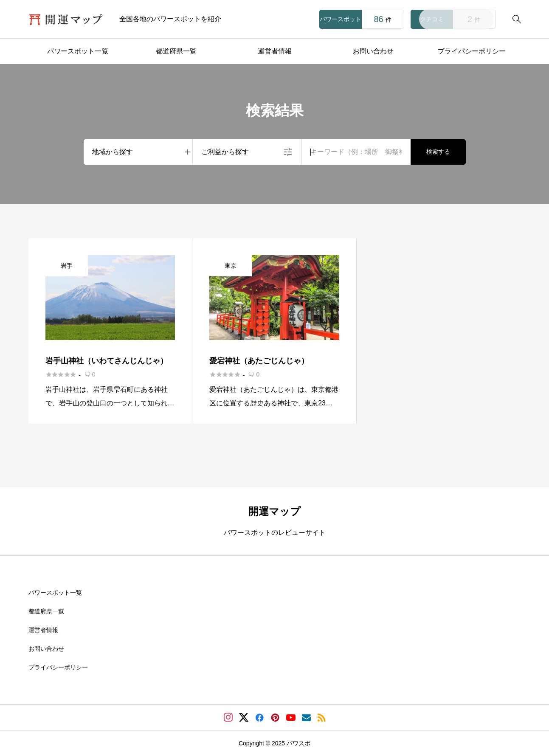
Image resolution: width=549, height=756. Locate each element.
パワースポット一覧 (78, 51)
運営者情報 (275, 51)
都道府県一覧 (176, 51)
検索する (438, 152)
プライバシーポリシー (472, 51)
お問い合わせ (373, 51)
